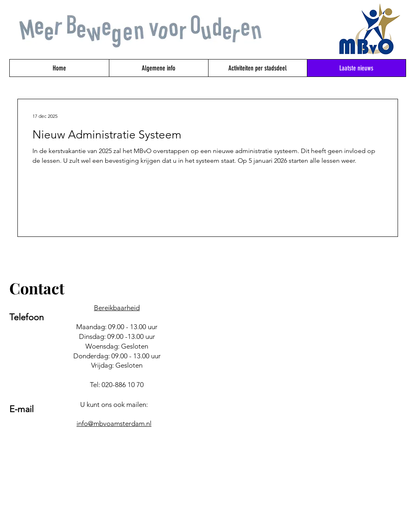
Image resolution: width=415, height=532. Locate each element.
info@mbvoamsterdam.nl (114, 423)
